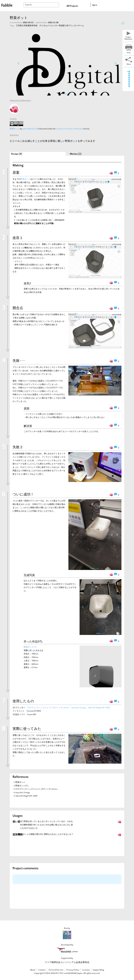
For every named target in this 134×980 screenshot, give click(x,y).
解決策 (28, 426)
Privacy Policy (73, 970)
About (33, 970)
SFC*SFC (60, 973)
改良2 (27, 283)
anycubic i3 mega (79, 708)
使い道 (16, 822)
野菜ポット (15, 129)
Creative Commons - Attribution (70, 129)
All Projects (72, 6)
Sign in (95, 5)
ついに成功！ (23, 495)
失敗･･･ (19, 361)
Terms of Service (56, 970)
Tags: (12, 26)
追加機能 (18, 835)
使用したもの (23, 701)
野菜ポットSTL (30, 647)
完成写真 (29, 575)
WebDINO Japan (75, 973)
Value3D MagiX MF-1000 (99, 708)
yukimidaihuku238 (30, 129)
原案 (16, 173)
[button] (18, 63)
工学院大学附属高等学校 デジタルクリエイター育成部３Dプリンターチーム (50, 26)
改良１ (18, 238)
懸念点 (18, 308)
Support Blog (98, 970)
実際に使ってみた (27, 729)
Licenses (86, 970)
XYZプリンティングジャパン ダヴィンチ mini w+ (48, 708)
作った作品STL (33, 641)
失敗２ (18, 447)
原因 (27, 409)
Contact (42, 970)
